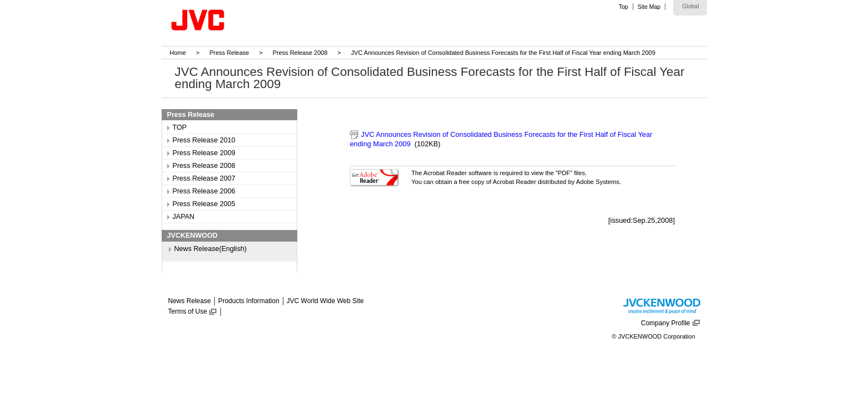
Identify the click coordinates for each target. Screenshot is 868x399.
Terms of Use (188, 311)
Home (178, 53)
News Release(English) (211, 249)
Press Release (229, 53)
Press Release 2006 (204, 191)
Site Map (649, 7)
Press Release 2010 (204, 140)
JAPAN (184, 217)
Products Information (249, 301)
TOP (180, 127)
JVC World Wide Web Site (325, 301)
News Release (190, 301)
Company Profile (666, 323)
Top (624, 7)
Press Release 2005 (204, 204)
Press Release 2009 (204, 153)
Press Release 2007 (204, 178)
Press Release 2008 (300, 53)
